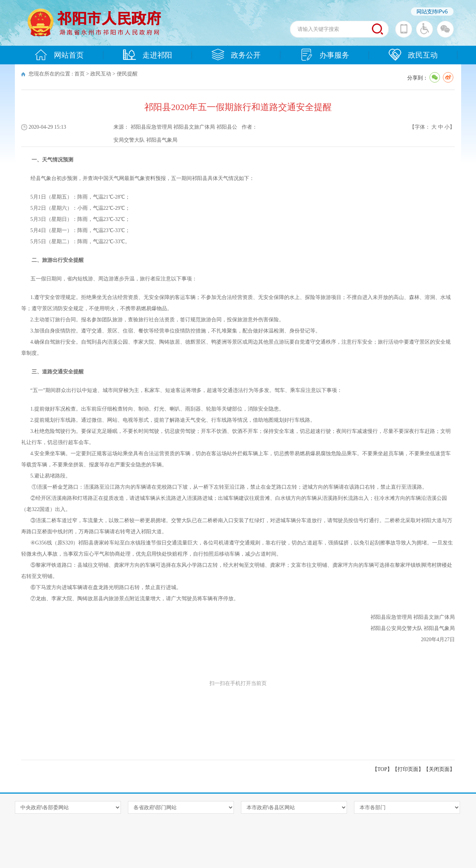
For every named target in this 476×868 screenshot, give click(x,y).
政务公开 (236, 55)
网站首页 (59, 55)
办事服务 (325, 55)
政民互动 (413, 55)
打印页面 (408, 769)
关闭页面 (439, 769)
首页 (80, 74)
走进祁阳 (148, 55)
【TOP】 (382, 769)
